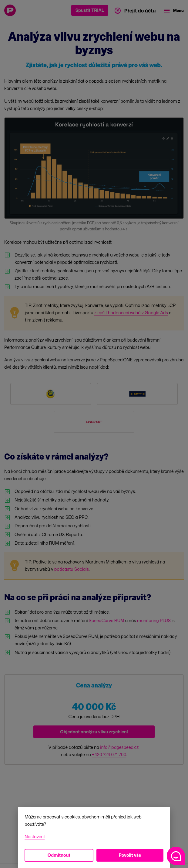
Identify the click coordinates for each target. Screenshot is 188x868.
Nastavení (35, 837)
